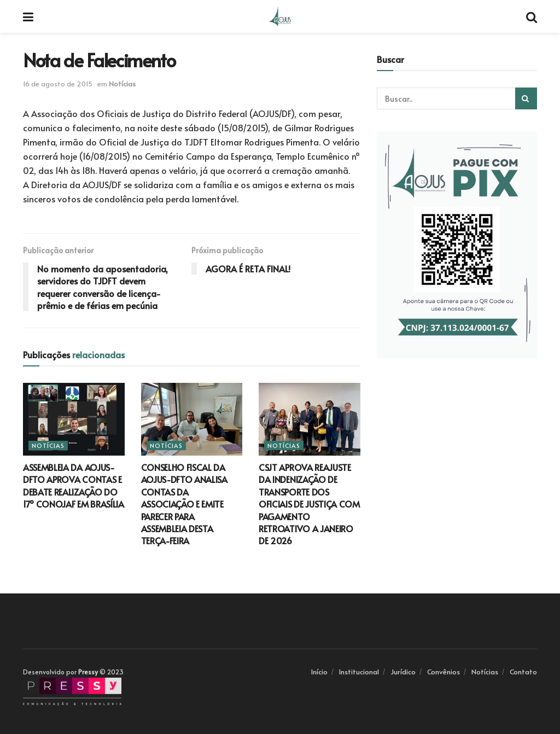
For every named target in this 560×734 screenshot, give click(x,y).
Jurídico (403, 672)
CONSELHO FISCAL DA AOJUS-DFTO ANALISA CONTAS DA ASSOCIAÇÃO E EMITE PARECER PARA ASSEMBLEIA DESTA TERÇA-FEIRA (184, 504)
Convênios (444, 672)
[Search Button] (526, 98)
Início (319, 672)
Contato (523, 672)
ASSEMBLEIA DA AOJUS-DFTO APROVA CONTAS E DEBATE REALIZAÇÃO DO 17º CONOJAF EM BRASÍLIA (74, 485)
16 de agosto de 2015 (58, 84)
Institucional (359, 672)
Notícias (122, 84)
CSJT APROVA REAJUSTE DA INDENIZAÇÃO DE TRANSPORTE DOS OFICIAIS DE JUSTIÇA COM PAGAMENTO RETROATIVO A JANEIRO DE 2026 (309, 504)
